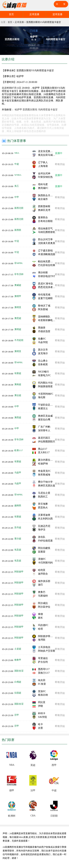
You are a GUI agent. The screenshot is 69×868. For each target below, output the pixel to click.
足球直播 (34, 14)
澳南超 (18, 384)
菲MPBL (19, 263)
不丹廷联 (19, 340)
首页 (11, 14)
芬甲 (17, 715)
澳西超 (18, 417)
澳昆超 (18, 318)
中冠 (17, 241)
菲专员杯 (19, 274)
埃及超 (18, 550)
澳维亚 (18, 307)
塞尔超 (18, 539)
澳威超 (18, 285)
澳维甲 (18, 296)
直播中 (59, 153)
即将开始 (60, 164)
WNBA (18, 175)
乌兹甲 (18, 473)
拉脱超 (18, 693)
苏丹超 (18, 527)
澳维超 (18, 329)
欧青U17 (19, 450)
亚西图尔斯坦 (30, 110)
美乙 (17, 186)
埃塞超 (18, 373)
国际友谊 (19, 671)
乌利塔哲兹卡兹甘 (48, 110)
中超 (17, 164)
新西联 (18, 230)
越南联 (18, 505)
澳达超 (18, 395)
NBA (17, 153)
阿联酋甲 (19, 572)
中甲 (17, 197)
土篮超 (18, 649)
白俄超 (18, 682)
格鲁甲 (18, 660)
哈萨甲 (18, 110)
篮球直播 (57, 14)
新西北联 (19, 208)
